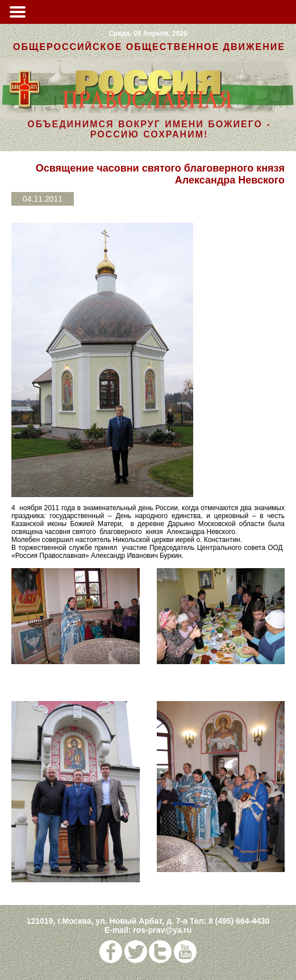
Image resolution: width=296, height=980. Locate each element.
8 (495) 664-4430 (239, 921)
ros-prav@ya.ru (162, 930)
